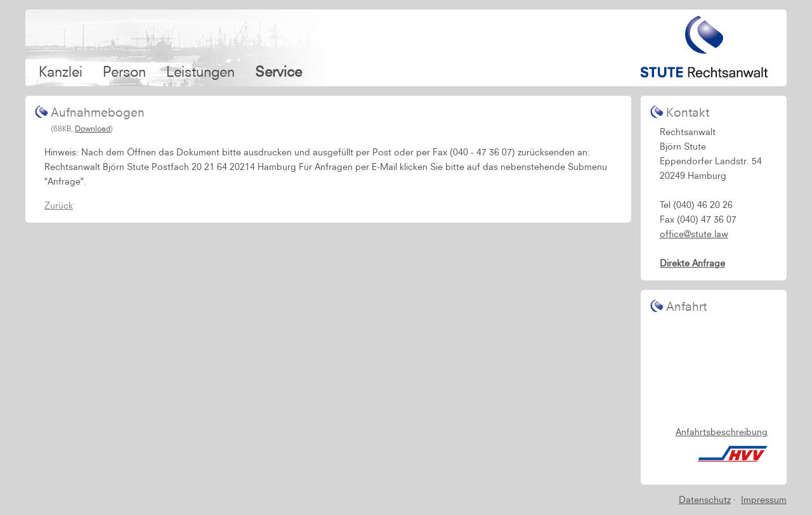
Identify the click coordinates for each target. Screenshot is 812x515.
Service (278, 71)
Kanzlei (61, 71)
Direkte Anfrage (692, 263)
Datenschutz (705, 500)
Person (124, 71)
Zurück (59, 205)
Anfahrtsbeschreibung (722, 432)
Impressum (764, 500)
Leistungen (200, 71)
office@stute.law (694, 234)
